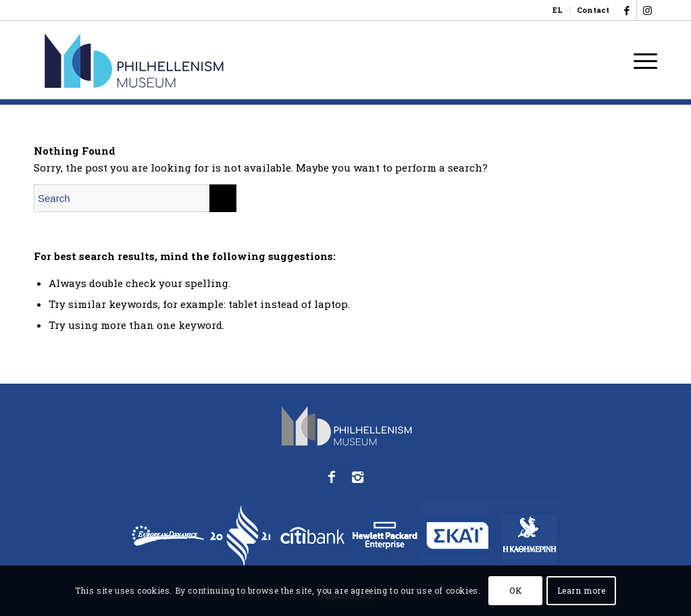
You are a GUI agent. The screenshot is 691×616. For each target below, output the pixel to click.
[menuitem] (558, 10)
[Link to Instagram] (647, 10)
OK (515, 590)
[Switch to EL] (558, 10)
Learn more (582, 590)
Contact (593, 10)
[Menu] (641, 60)
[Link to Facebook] (626, 10)
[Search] (135, 198)
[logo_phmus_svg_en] (184, 60)
